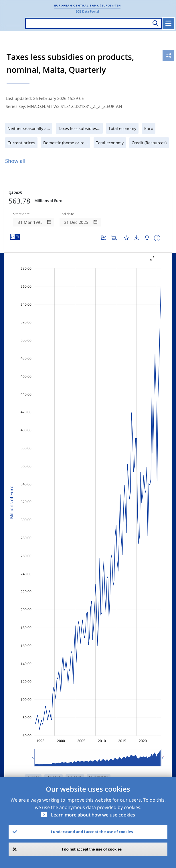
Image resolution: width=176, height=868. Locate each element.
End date (67, 214)
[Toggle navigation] (168, 23)
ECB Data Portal (87, 11)
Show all (15, 161)
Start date (21, 214)
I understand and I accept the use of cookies (92, 832)
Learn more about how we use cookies (93, 815)
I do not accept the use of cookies (92, 849)
